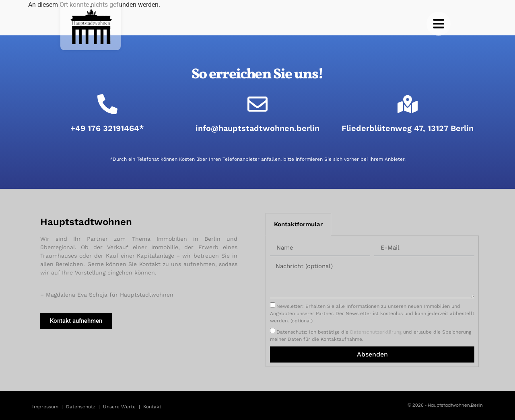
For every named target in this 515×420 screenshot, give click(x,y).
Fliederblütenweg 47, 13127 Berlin (408, 128)
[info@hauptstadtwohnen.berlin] (257, 104)
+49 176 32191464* (107, 128)
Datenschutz (81, 407)
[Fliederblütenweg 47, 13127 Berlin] (408, 104)
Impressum (45, 407)
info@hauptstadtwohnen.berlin (257, 128)
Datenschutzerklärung (376, 332)
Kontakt (152, 407)
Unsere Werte (119, 407)
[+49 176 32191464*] (107, 104)
